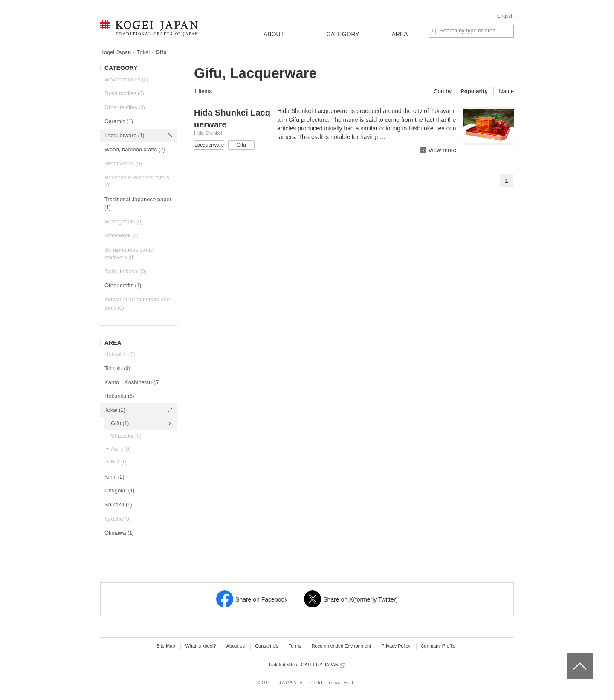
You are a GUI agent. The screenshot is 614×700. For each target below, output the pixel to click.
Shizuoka (126, 436)
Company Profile (438, 646)
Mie (119, 461)
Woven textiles (126, 80)
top (570, 656)
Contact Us (266, 646)
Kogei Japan (116, 52)
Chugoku (119, 490)
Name (506, 91)
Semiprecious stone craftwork (129, 254)
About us (236, 646)
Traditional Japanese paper (138, 203)
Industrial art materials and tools (137, 304)
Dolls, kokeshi (125, 271)
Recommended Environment (341, 646)
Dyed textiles (124, 93)
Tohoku (117, 368)
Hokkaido (120, 354)
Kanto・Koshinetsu (132, 382)
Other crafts (123, 285)
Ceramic (119, 121)
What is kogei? (200, 646)
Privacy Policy (396, 646)
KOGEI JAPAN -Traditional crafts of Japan (149, 29)
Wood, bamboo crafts (135, 149)
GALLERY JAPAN (323, 665)
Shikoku (118, 505)
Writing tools (124, 221)
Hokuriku (119, 396)
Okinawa (119, 533)
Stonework (122, 236)
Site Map (166, 646)
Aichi (121, 449)
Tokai (143, 52)
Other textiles (125, 107)
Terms (295, 646)
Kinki (114, 477)
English (505, 16)
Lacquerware (124, 135)
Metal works (123, 163)
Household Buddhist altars (137, 182)
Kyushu (118, 519)
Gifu (120, 423)
